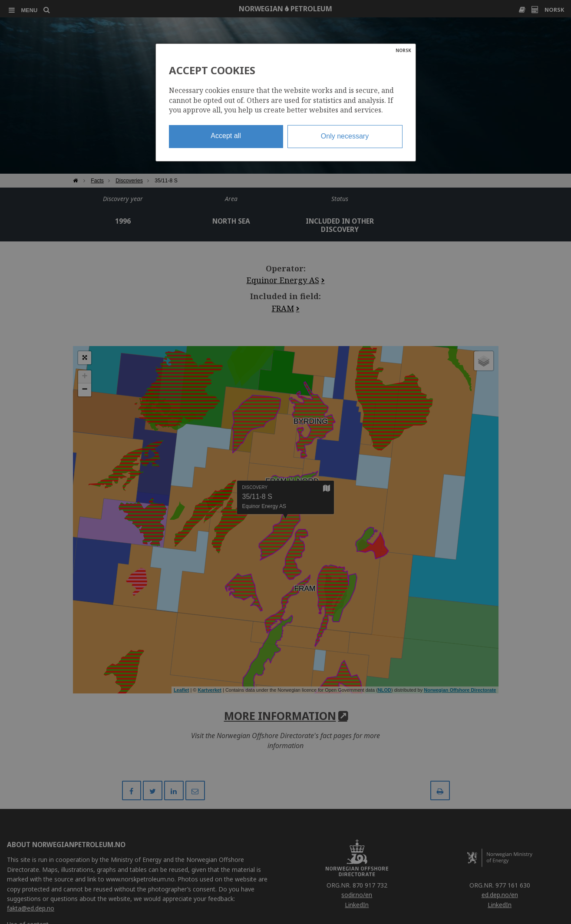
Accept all (226, 136)
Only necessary (345, 136)
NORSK (403, 50)
